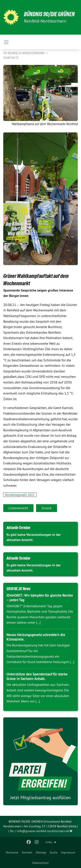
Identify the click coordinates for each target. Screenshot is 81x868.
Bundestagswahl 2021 (20, 495)
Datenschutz (40, 863)
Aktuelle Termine (18, 528)
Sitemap (41, 852)
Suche (54, 852)
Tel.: (12, 831)
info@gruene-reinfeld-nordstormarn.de (43, 831)
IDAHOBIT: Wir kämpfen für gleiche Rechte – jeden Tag (40, 598)
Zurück (47, 508)
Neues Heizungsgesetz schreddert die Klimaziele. (36, 637)
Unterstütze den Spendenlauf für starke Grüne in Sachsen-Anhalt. (37, 676)
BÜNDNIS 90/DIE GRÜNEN (49, 14)
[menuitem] (12, 852)
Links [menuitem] (49, 842)
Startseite (12, 852)
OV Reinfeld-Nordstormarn (24, 53)
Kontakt (27, 852)
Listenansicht (18, 508)
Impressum (68, 852)
